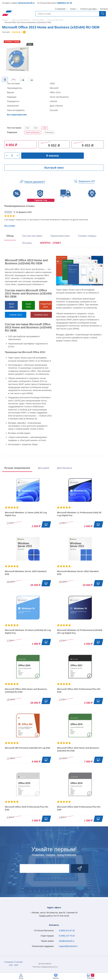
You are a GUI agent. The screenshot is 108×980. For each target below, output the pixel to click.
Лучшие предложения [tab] (17, 468)
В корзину (53, 156)
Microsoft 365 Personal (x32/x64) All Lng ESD (28, 748)
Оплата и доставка (88, 9)
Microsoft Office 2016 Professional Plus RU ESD (79, 808)
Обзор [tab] (10, 236)
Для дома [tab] (44, 468)
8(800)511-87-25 (65, 3)
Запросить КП (87, 181)
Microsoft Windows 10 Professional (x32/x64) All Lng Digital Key (80, 631)
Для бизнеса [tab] (65, 468)
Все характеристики (17, 115)
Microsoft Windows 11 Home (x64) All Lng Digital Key (26, 514)
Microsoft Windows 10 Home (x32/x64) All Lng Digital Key (28, 631)
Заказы (56, 978)
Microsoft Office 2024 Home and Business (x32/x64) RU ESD (26, 690)
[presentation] (51, 243)
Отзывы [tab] (27, 243)
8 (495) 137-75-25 (67, 936)
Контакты (104, 9)
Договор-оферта (45, 964)
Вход (21, 978)
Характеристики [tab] (60, 236)
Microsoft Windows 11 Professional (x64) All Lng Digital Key (79, 514)
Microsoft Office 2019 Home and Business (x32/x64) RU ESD (78, 749)
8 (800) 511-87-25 (67, 931)
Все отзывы (10, 226)
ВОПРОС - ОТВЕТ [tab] (51, 243)
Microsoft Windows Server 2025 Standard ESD (26, 573)
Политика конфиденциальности (45, 967)
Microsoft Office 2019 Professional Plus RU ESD (27, 808)
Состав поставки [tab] (32, 236)
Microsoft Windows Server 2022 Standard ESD (78, 573)
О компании (60, 9)
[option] (5, 80)
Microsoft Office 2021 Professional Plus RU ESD (79, 690)
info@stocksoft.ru (26, 3)
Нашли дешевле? (35, 182)
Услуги (73, 9)
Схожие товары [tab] (87, 236)
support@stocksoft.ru (68, 946)
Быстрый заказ (54, 168)
